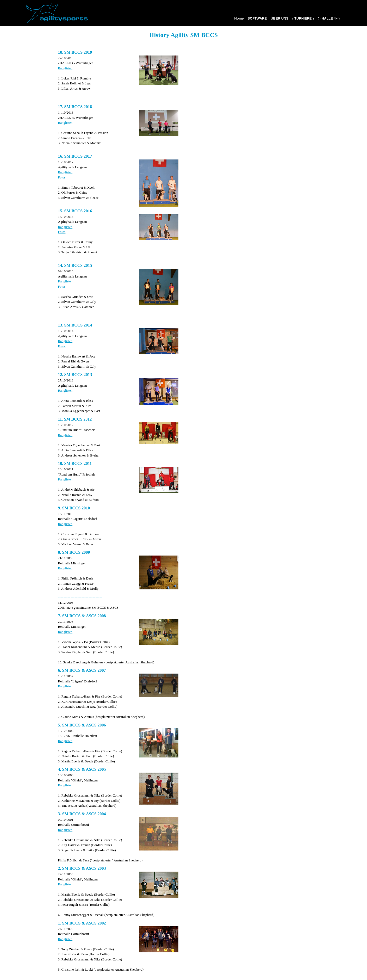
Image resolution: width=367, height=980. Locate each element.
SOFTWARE (257, 18)
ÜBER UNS (279, 18)
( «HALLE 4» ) (329, 18)
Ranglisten (65, 68)
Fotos (62, 177)
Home (239, 18)
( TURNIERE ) (303, 18)
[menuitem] (238, 20)
